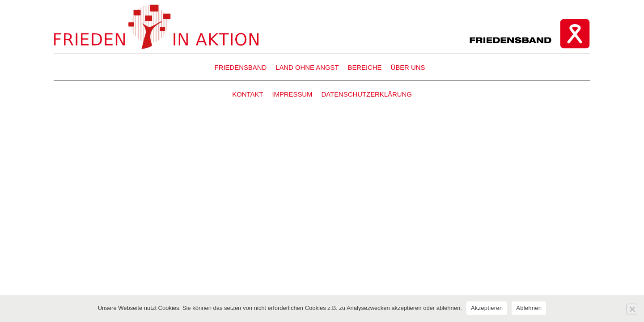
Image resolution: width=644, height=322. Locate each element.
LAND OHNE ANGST (307, 68)
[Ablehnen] (632, 309)
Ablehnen (529, 308)
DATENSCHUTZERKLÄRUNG (367, 94)
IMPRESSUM (292, 94)
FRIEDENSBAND (241, 68)
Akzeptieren (487, 308)
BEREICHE (364, 68)
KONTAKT (248, 94)
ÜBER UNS (408, 68)
